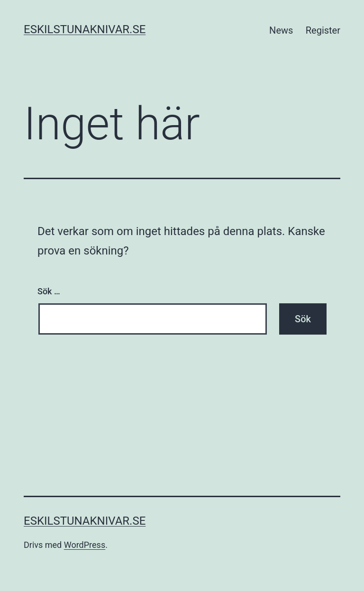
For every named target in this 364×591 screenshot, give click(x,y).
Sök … (49, 291)
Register (323, 30)
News (281, 30)
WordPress (85, 545)
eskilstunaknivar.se (85, 29)
